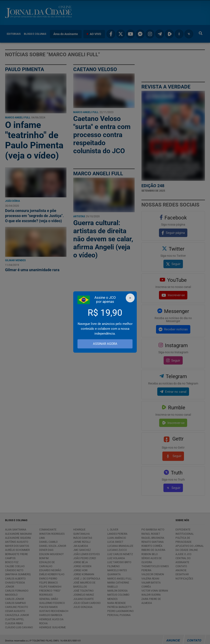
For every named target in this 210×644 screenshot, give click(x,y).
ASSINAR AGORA (105, 344)
